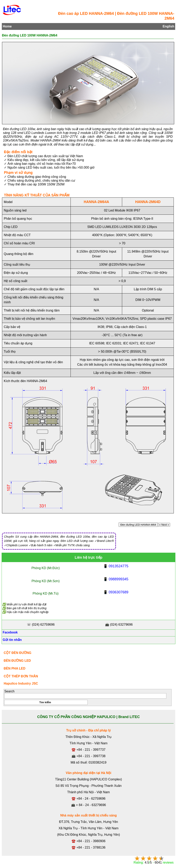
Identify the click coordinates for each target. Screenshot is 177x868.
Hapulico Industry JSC (21, 683)
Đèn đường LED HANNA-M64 (138, 525)
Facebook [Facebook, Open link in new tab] (10, 632)
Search (9, 691)
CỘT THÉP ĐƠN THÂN (21, 676)
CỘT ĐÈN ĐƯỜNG (17, 653)
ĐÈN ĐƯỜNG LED (17, 661)
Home (7, 26)
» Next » (164, 525)
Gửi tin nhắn (12, 640)
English (168, 26)
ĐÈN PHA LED (14, 668)
